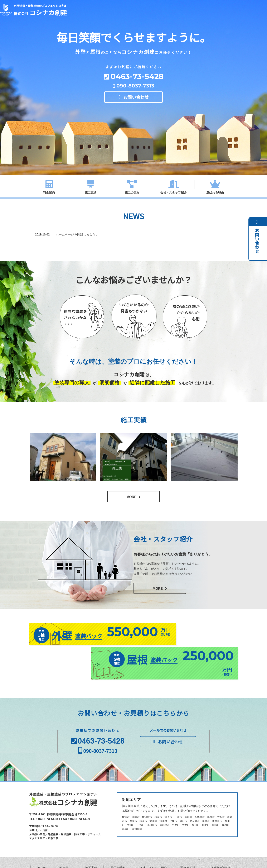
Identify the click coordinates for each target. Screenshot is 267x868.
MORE (131, 497)
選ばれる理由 (215, 192)
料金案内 (49, 192)
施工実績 (91, 192)
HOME (42, 844)
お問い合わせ (136, 99)
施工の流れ (132, 192)
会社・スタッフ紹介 (174, 192)
